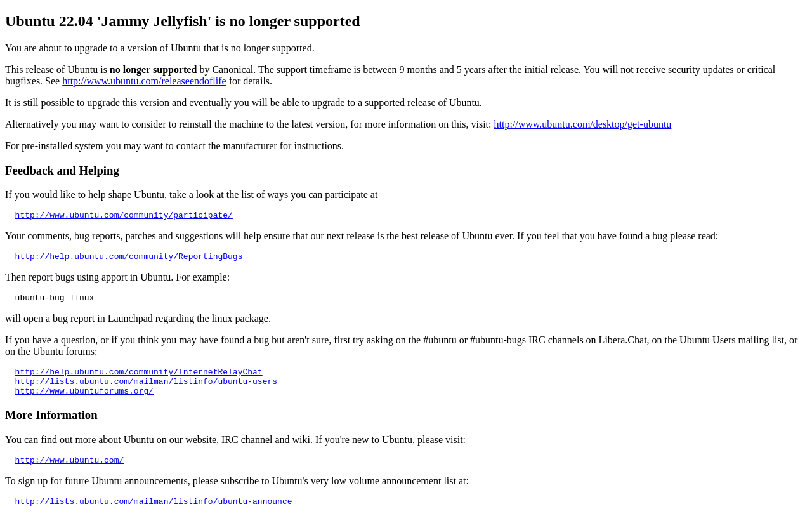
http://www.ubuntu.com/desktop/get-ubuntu (583, 124)
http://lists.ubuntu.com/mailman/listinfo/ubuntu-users (146, 390)
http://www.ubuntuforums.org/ (84, 402)
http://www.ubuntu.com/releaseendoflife (144, 81)
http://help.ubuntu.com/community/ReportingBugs (129, 260)
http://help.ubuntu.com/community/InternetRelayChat (139, 379)
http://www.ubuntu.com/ (70, 473)
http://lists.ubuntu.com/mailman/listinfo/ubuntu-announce (154, 516)
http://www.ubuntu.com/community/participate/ (124, 216)
